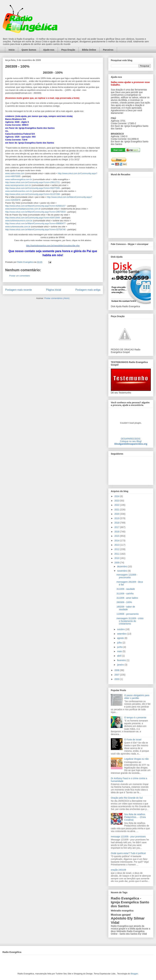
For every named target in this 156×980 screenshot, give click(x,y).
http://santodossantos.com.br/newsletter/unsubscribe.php (53, 246)
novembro (122, 571)
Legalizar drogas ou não (136, 759)
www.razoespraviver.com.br (18, 185)
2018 (117, 523)
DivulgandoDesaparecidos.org (131, 444)
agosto (121, 638)
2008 (117, 670)
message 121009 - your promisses (128, 837)
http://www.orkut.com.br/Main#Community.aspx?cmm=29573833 (35, 212)
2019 (117, 518)
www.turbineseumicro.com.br (19, 221)
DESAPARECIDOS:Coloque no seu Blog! (131, 440)
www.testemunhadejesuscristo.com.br (23, 209)
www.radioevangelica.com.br (19, 179)
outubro (121, 629)
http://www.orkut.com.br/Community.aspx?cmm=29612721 (32, 182)
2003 (117, 679)
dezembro (122, 566)
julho (120, 643)
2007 (117, 675)
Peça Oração (68, 50)
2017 (117, 527)
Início (12, 50)
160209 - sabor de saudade (126, 608)
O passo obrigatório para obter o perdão (137, 697)
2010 (117, 558)
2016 (117, 532)
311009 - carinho (125, 594)
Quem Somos (29, 50)
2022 (117, 505)
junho (120, 647)
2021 (117, 510)
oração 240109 (118, 870)
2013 (117, 545)
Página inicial (54, 290)
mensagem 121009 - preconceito (127, 576)
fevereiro (122, 660)
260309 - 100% (124, 602)
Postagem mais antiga (88, 290)
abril (119, 656)
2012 (117, 549)
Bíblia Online (89, 50)
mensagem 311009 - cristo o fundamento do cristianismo (130, 621)
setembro (122, 634)
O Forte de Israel (133, 740)
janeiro (121, 665)
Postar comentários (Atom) (57, 298)
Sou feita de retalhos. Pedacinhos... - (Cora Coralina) (135, 817)
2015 (117, 536)
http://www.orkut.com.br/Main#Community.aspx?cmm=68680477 (35, 223)
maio (120, 651)
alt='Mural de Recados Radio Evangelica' (131, 207)
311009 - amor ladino (127, 598)
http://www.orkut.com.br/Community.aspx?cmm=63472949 (32, 218)
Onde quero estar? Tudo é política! (128, 853)
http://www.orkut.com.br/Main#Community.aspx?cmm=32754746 (35, 229)
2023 (117, 501)
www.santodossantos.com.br (19, 191)
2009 (117, 563)
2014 (117, 540)
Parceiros (108, 50)
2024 (117, 496)
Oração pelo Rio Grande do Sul (127, 798)
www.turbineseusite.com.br (18, 227)
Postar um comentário (20, 276)
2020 (117, 514)
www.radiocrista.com (15, 173)
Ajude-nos (49, 50)
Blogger (134, 974)
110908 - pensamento (128, 614)
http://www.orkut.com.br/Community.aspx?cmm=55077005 (32, 188)
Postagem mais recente (19, 290)
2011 (117, 554)
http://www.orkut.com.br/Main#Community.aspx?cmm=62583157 (35, 206)
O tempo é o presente (135, 718)
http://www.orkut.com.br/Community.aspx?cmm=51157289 (32, 194)
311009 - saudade (126, 589)
